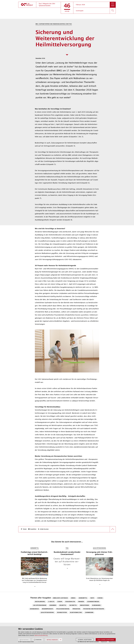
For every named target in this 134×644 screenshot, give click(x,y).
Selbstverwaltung (76, 613)
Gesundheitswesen (93, 602)
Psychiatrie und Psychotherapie (94, 609)
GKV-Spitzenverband (40, 605)
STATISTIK (39, 640)
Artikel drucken (44, 529)
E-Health (51, 602)
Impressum (104, 642)
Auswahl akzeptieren (85, 640)
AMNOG (73, 598)
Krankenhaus (34, 609)
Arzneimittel (83, 598)
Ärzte (92, 598)
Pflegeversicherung (63, 609)
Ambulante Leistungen (60, 598)
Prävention (76, 609)
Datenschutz (112, 642)
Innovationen (85, 605)
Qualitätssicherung (47, 613)
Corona (100, 598)
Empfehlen (33, 529)
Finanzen (81, 602)
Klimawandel (96, 605)
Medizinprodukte (48, 609)
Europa (60, 602)
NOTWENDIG (25, 640)
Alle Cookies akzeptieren (106, 640)
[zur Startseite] (27, 5)
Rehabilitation (62, 613)
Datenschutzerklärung (41, 635)
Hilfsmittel (73, 605)
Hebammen (53, 605)
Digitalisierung (40, 602)
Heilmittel (63, 605)
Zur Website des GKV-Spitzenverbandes (88, 642)
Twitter (25, 529)
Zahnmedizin (89, 613)
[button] (67, 8)
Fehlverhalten (70, 602)
